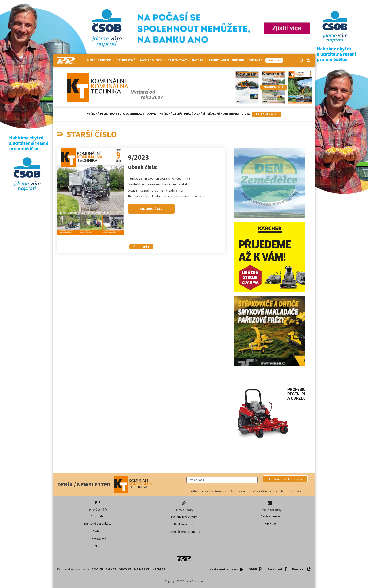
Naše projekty (153, 60)
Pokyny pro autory (184, 516)
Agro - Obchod (233, 60)
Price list (270, 524)
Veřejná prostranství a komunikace (116, 114)
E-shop (98, 531)
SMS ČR (111, 569)
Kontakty (254, 60)
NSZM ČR (159, 569)
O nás (91, 60)
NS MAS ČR (142, 569)
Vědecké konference (223, 114)
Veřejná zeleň (171, 114)
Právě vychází (195, 114)
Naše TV (199, 60)
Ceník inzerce (270, 516)
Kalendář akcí (267, 114)
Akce (98, 546)
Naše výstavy (179, 60)
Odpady (152, 114)
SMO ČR (98, 569)
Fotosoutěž (98, 539)
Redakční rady (184, 524)
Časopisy (106, 60)
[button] (285, 479)
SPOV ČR (125, 569)
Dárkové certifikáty (98, 524)
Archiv (214, 60)
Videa (246, 114)
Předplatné (127, 60)
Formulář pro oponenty (184, 532)
